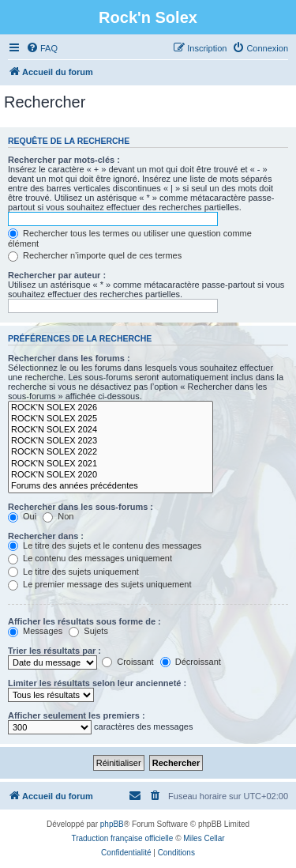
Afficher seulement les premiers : (77, 715)
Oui (22, 516)
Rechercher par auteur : (57, 275)
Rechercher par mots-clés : (64, 160)
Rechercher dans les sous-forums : (81, 507)
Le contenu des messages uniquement (90, 558)
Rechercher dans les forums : (69, 358)
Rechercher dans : (46, 536)
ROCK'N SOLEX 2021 (111, 464)
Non (58, 516)
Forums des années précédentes (111, 486)
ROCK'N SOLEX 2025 (111, 419)
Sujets (88, 631)
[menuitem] (42, 48)
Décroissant (191, 662)
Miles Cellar (204, 838)
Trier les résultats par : (54, 651)
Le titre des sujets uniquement (73, 572)
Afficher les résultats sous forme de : (84, 621)
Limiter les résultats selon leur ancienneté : (97, 683)
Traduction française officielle (122, 838)
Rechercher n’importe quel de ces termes (95, 255)
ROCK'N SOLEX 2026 (111, 408)
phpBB (112, 824)
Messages (35, 631)
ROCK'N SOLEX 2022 (111, 452)
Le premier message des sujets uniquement (99, 584)
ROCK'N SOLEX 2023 (111, 441)
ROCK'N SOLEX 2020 (111, 475)
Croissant (128, 662)
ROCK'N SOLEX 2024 (111, 430)
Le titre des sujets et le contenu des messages (105, 545)
